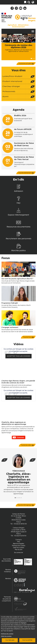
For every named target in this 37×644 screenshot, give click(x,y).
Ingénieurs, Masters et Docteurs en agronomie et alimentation (18, 51)
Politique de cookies (7, 634)
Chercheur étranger (11, 86)
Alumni (5, 96)
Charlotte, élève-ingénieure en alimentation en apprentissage (19, 478)
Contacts (19, 540)
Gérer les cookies (6, 636)
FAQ (18, 203)
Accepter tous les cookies (19, 356)
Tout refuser (10, 640)
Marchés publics (18, 250)
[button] (4, 478)
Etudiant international (12, 81)
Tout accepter (27, 640)
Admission (19, 191)
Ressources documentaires (19, 227)
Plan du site (19, 550)
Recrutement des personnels (19, 239)
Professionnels (9, 91)
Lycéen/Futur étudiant (12, 76)
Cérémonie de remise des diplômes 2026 (18, 46)
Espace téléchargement (18, 215)
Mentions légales (19, 544)
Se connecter (19, 553)
